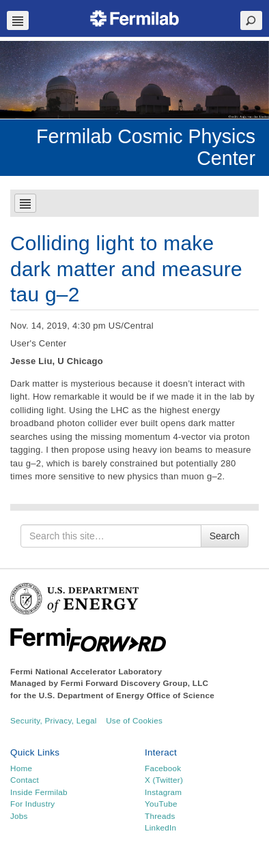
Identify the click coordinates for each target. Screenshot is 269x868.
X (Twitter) (164, 780)
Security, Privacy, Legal (54, 720)
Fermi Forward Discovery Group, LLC (135, 683)
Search (225, 536)
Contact (25, 780)
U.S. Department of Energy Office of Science (127, 695)
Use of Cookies (134, 720)
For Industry (32, 804)
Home (21, 768)
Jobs (19, 816)
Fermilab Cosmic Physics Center (146, 147)
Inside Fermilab (39, 792)
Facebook (163, 768)
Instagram (163, 792)
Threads (160, 816)
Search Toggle (251, 20)
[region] (134, 80)
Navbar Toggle (18, 20)
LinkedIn (160, 827)
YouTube (161, 804)
